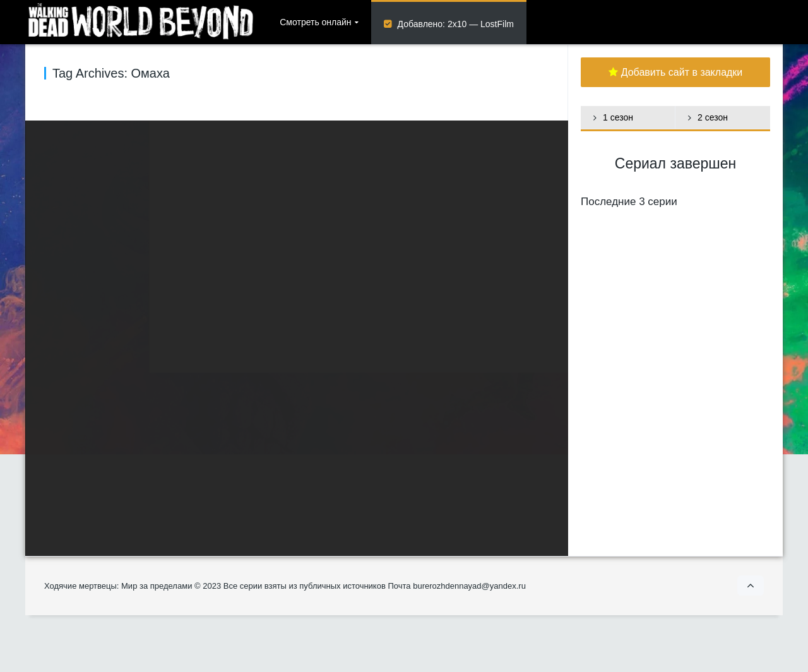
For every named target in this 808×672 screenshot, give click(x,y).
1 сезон (618, 117)
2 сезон (713, 117)
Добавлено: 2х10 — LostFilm (456, 24)
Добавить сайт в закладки (676, 72)
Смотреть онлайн (315, 22)
